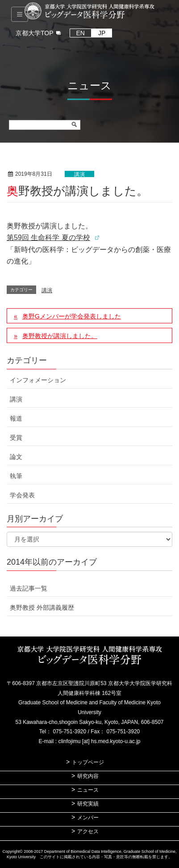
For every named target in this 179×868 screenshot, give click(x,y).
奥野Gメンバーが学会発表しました (72, 316)
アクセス (88, 831)
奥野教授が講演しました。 (60, 336)
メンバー (88, 818)
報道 (16, 418)
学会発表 (22, 495)
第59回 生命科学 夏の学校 (48, 238)
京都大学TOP (35, 33)
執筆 (16, 476)
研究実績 (88, 804)
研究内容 (88, 776)
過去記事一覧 (29, 588)
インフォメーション (38, 380)
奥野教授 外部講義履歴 (42, 608)
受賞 (16, 438)
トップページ (88, 762)
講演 (79, 174)
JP (102, 33)
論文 (16, 457)
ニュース (88, 790)
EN (81, 33)
